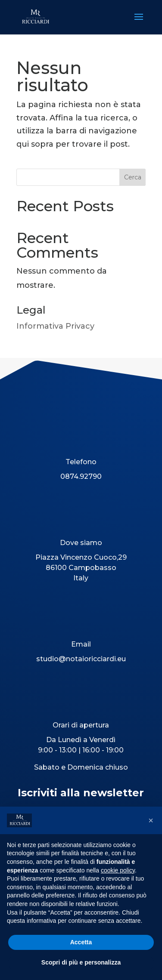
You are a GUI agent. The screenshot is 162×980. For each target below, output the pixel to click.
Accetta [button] (81, 942)
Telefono (81, 462)
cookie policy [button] (118, 870)
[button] (151, 820)
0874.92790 (81, 476)
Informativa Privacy (55, 326)
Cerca (133, 177)
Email (81, 644)
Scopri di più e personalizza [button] (81, 962)
